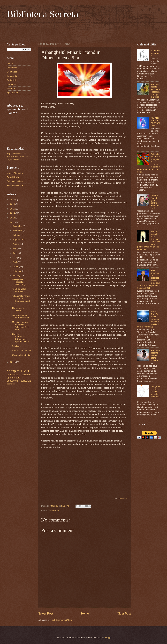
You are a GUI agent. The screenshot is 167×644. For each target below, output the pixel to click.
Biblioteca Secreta (43, 14)
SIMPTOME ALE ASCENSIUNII (155, 122)
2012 (9, 97)
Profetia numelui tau (21, 351)
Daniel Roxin (13, 177)
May (15, 257)
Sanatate (11, 88)
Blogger (108, 638)
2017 (13, 200)
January (17, 276)
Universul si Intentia (21, 355)
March (16, 267)
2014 (13, 213)
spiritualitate (14, 378)
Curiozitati (11, 80)
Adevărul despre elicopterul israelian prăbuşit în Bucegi (155, 91)
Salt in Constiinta (15, 181)
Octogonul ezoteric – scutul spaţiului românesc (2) (155, 393)
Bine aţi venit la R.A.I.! (17, 185)
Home (85, 614)
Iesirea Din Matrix (15, 173)
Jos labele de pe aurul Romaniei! (21, 316)
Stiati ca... (17, 346)
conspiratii (14, 371)
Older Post (124, 614)
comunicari (54, 510)
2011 (13, 362)
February (17, 271)
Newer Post (45, 614)
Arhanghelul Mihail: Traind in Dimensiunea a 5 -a (21, 300)
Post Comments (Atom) (62, 620)
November (18, 230)
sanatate (27, 374)
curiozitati (26, 381)
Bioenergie (12, 68)
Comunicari (12, 72)
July (15, 249)
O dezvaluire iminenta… (18, 309)
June (15, 253)
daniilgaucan (123, 499)
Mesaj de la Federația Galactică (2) (19, 282)
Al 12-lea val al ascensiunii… (20, 290)
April (15, 262)
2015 (13, 209)
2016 (13, 204)
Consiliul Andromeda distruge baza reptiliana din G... (21, 338)
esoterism (12, 381)
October (17, 235)
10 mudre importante (155, 53)
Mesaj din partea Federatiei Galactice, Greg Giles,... (21, 326)
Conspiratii (12, 76)
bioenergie (11, 384)
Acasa (10, 64)
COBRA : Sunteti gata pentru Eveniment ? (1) (155, 202)
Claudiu (55, 506)
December (18, 226)
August (16, 244)
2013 (13, 218)
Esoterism (11, 84)
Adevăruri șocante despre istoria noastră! (155, 355)
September (18, 240)
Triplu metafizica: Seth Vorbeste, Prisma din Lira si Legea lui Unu (19, 156)
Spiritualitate (13, 93)
